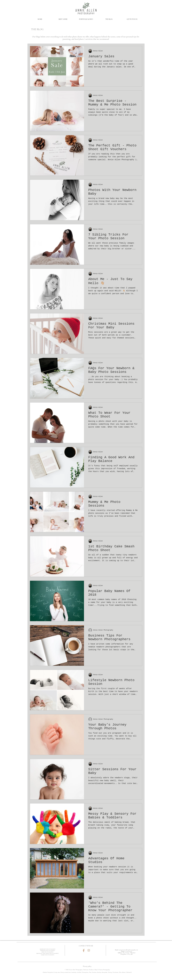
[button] (86, 19)
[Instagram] (89, 950)
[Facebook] (84, 950)
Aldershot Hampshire (48, 972)
